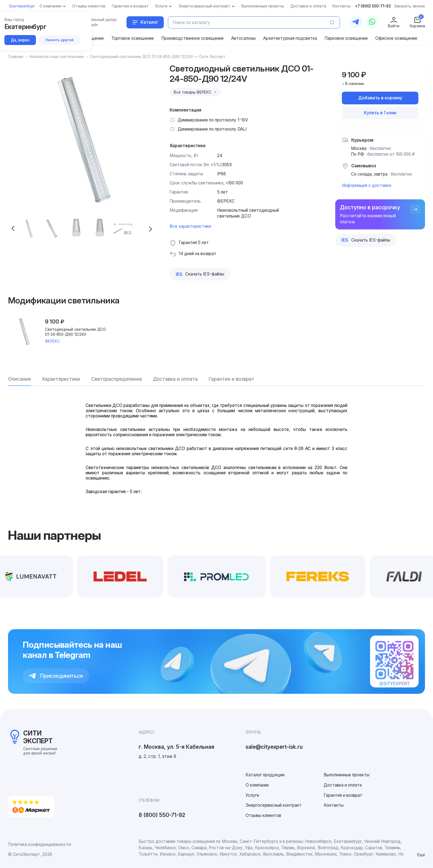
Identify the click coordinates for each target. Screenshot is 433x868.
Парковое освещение (346, 38)
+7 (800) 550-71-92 (373, 6)
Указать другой (59, 40)
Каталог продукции (265, 775)
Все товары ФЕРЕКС (196, 92)
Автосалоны (243, 38)
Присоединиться (56, 676)
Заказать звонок (410, 6)
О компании (257, 785)
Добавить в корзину (380, 98)
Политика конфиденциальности (39, 844)
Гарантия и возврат (343, 795)
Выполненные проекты (347, 775)
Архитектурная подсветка (290, 38)
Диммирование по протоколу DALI (212, 129)
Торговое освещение (133, 38)
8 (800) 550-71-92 (162, 815)
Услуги (252, 795)
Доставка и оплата (343, 785)
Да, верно (20, 40)
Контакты (334, 805)
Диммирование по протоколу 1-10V (213, 120)
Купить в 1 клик (380, 113)
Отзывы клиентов (263, 815)
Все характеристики (190, 226)
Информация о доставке (367, 185)
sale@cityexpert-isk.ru (274, 747)
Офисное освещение (396, 38)
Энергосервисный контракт (274, 805)
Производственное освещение (192, 38)
